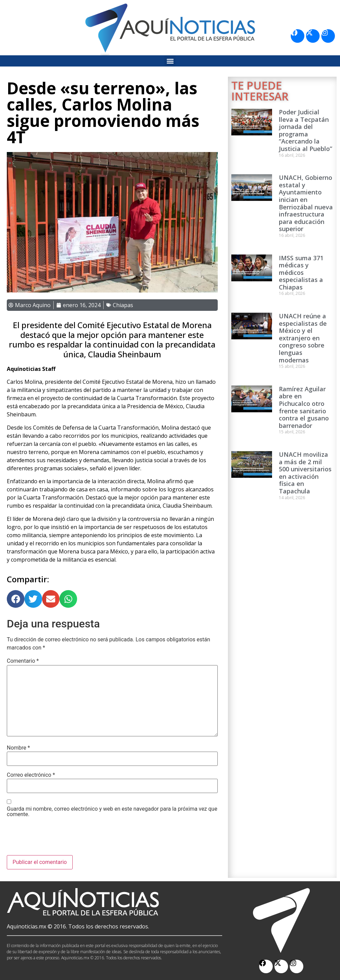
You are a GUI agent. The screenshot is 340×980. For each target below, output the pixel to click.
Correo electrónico (31, 775)
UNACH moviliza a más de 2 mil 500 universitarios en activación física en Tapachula (305, 473)
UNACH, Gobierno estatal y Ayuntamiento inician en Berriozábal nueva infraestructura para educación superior (306, 203)
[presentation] (58, 838)
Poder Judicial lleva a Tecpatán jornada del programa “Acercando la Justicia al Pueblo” (306, 130)
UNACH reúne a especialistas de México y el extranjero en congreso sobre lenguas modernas (303, 338)
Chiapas (123, 305)
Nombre (18, 748)
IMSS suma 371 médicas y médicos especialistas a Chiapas (301, 272)
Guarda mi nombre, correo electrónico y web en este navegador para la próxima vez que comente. (112, 812)
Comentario (23, 661)
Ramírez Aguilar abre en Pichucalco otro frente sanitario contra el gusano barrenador (304, 407)
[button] (170, 61)
